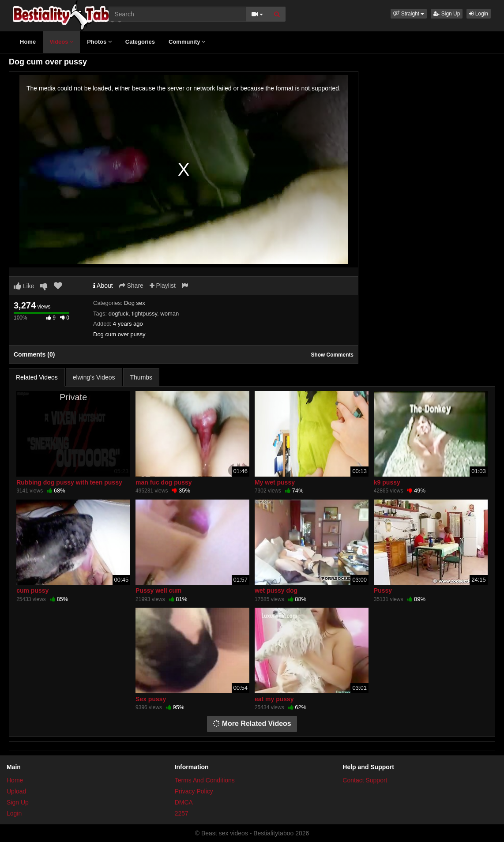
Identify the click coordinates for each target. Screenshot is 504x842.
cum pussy (32, 590)
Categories (140, 42)
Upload (16, 791)
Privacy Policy (194, 791)
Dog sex (135, 303)
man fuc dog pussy (164, 482)
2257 (182, 813)
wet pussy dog (276, 590)
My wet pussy (275, 482)
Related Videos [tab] (37, 377)
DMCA (184, 802)
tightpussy (144, 314)
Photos (99, 42)
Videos (61, 42)
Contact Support (365, 780)
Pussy (383, 590)
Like (24, 286)
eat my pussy (274, 699)
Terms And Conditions (205, 780)
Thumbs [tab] (141, 377)
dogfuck (119, 314)
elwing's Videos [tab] (94, 377)
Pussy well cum (158, 590)
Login (479, 14)
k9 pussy (387, 482)
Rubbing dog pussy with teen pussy (69, 482)
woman (169, 314)
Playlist (163, 286)
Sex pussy (151, 699)
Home (28, 42)
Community (187, 42)
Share (131, 286)
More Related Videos (252, 724)
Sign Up (447, 14)
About (103, 286)
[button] (409, 14)
